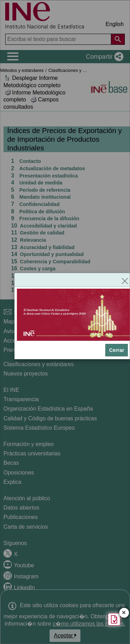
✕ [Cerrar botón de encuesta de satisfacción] (124, 613)
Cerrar (117, 350)
